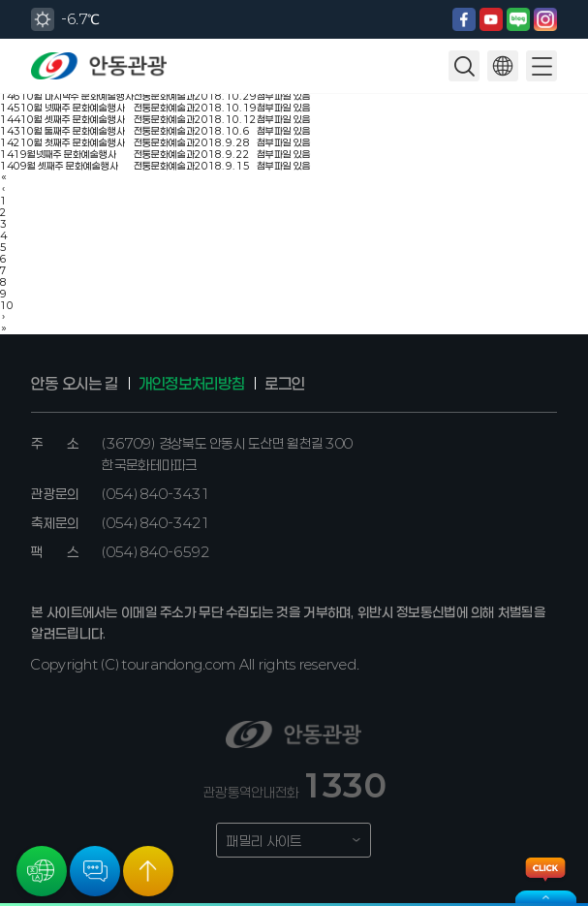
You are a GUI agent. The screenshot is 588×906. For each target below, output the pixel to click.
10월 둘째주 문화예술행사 (73, 131)
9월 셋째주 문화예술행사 (69, 166)
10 (7, 305)
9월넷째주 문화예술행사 (68, 154)
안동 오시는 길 (74, 383)
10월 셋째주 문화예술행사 (73, 119)
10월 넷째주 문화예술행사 (73, 108)
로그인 (284, 383)
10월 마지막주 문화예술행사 (77, 96)
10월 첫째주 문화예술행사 (73, 142)
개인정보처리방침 (191, 383)
